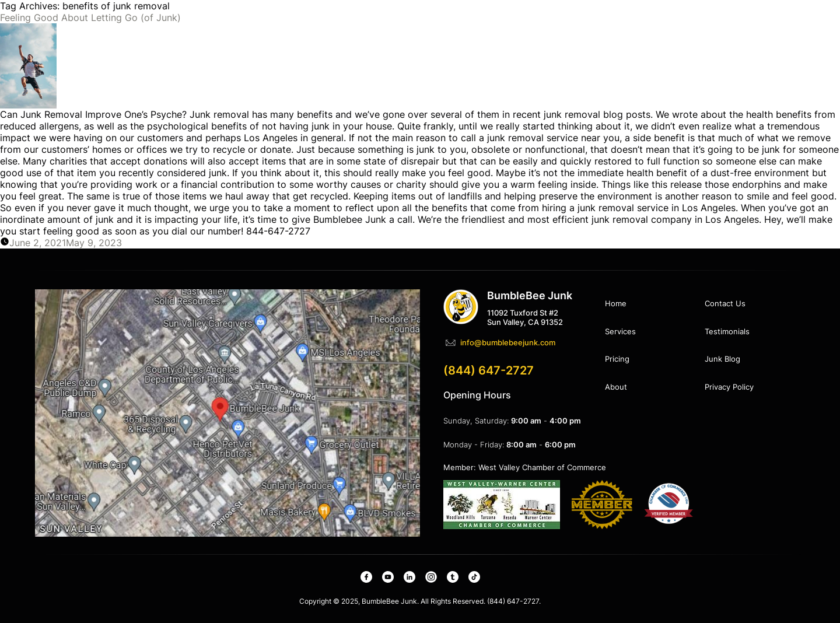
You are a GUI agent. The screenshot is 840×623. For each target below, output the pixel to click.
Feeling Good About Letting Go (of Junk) (90, 17)
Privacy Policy (729, 387)
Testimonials (727, 331)
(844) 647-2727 (489, 370)
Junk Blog (722, 359)
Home (616, 303)
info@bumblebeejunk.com (508, 342)
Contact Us (725, 303)
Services (620, 331)
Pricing (617, 359)
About (616, 387)
